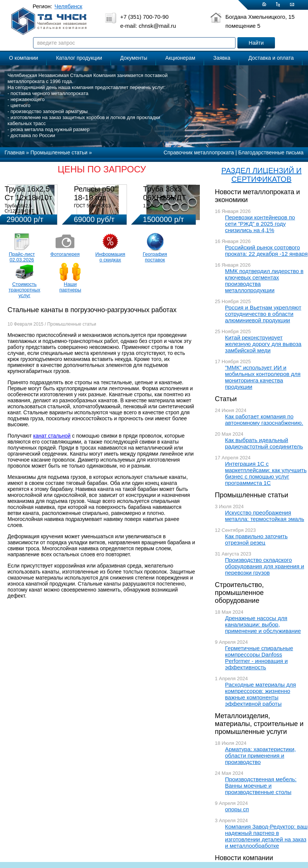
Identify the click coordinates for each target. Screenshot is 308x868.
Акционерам (180, 58)
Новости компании (244, 858)
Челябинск (68, 6)
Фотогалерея (65, 254)
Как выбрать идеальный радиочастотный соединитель (264, 443)
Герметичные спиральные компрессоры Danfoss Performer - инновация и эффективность (259, 658)
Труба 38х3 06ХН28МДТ (165, 193)
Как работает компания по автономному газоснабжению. (264, 420)
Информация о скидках (110, 257)
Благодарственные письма (271, 152)
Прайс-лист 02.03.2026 (22, 257)
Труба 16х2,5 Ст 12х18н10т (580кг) (28, 198)
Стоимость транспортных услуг (24, 290)
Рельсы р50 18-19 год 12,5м (94, 198)
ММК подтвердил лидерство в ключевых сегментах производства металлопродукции (264, 281)
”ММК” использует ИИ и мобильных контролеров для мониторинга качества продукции (263, 377)
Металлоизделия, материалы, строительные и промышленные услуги (259, 724)
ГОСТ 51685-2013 (92, 206)
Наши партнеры (70, 287)
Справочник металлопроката (199, 152)
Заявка (222, 58)
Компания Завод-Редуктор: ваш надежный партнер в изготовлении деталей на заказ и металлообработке (266, 836)
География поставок (155, 257)
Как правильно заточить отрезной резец (256, 539)
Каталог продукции (79, 58)
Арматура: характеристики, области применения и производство (260, 756)
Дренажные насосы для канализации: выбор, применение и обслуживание (263, 624)
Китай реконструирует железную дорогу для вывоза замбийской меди (263, 344)
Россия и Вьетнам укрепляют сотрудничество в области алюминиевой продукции (263, 314)
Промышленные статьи (251, 495)
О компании (23, 58)
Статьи (226, 399)
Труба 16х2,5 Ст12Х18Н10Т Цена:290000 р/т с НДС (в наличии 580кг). (29, 214)
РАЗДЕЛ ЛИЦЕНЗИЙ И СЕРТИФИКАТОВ (261, 175)
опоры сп (237, 809)
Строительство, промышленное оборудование (239, 593)
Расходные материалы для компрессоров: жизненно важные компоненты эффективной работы (260, 694)
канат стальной (52, 436)
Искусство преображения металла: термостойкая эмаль (265, 516)
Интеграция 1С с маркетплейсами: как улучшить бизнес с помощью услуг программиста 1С (266, 473)
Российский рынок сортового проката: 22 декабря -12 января (266, 251)
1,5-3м (150, 206)
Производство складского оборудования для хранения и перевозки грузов (265, 566)
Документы (134, 58)
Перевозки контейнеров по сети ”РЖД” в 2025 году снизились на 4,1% (260, 224)
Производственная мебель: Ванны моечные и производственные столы (261, 786)
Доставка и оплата (271, 58)
